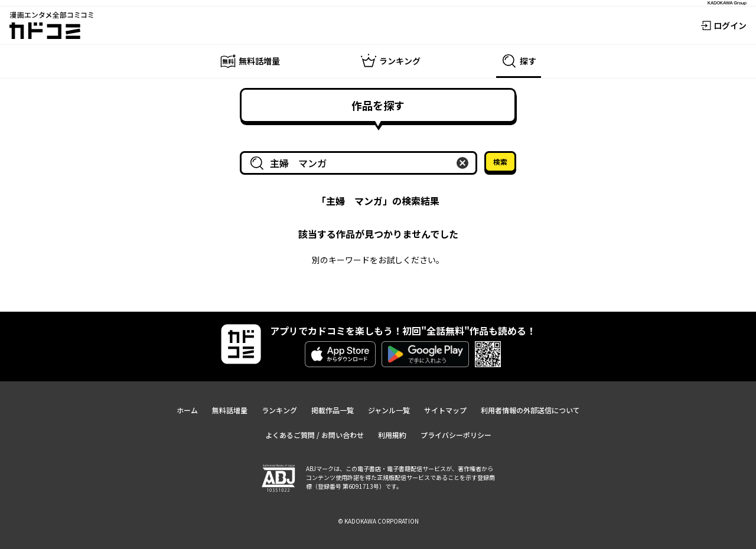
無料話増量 (230, 410)
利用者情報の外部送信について (530, 410)
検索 (500, 161)
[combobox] (361, 163)
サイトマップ (445, 410)
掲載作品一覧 (333, 410)
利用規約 (392, 435)
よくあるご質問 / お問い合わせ (315, 435)
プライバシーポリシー (456, 435)
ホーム (187, 410)
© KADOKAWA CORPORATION (378, 521)
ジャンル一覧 (389, 410)
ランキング (279, 410)
